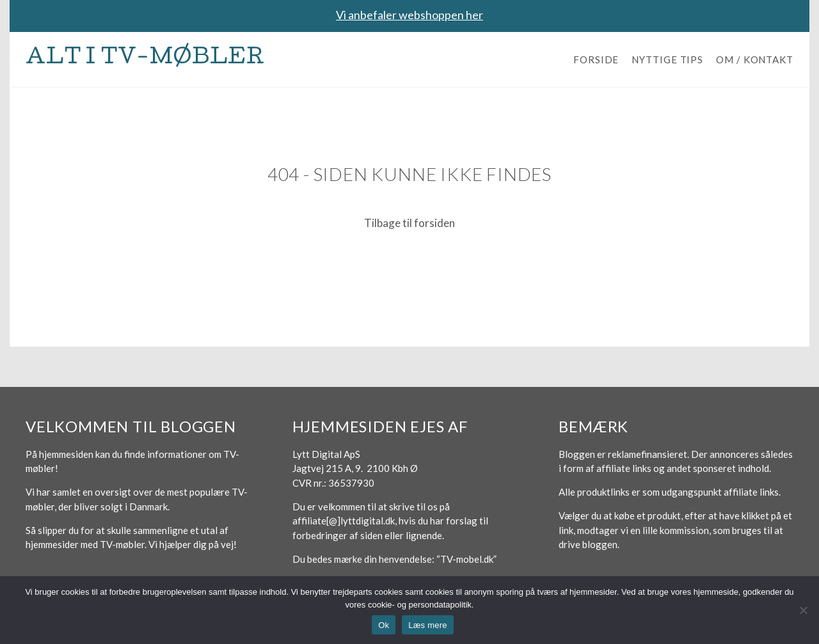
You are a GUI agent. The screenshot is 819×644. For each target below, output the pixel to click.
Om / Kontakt (755, 59)
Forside (596, 59)
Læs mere (428, 625)
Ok (384, 625)
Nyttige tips (667, 59)
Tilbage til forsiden (409, 223)
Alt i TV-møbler (145, 59)
